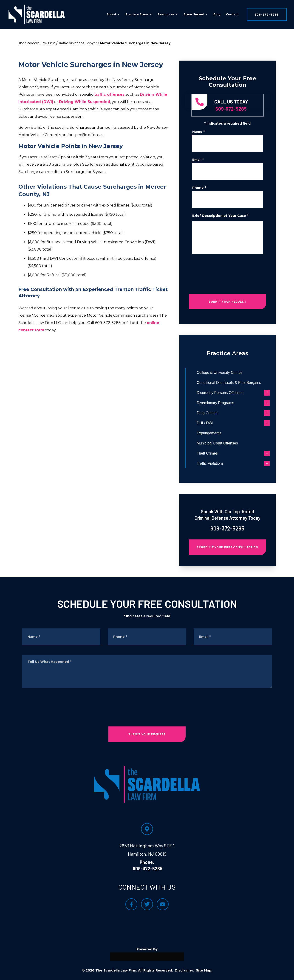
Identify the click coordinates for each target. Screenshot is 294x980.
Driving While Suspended (85, 102)
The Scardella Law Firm (37, 43)
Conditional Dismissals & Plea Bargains (239, 383)
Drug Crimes (218, 413)
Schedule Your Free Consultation (228, 547)
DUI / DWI (215, 423)
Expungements (219, 433)
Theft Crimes (218, 453)
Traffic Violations (221, 463)
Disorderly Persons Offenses (230, 393)
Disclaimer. (184, 970)
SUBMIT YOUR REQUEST (227, 301)
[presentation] (227, 272)
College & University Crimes (230, 373)
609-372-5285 (267, 14)
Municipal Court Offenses (228, 443)
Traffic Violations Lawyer (78, 43)
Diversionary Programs (226, 403)
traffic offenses (109, 94)
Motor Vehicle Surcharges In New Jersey (135, 43)
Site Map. (204, 970)
